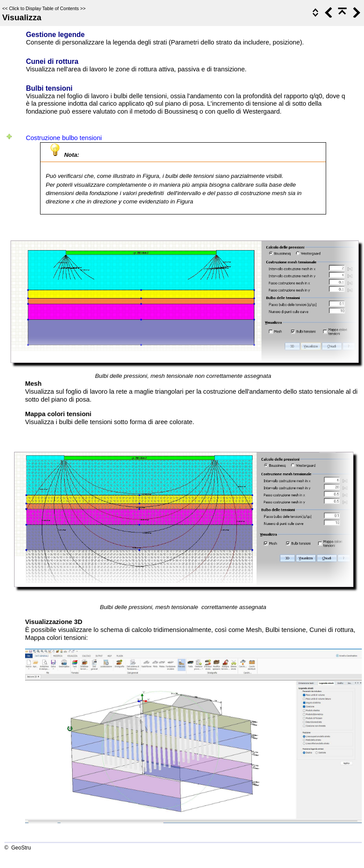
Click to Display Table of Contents (44, 8)
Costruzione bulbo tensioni (64, 138)
